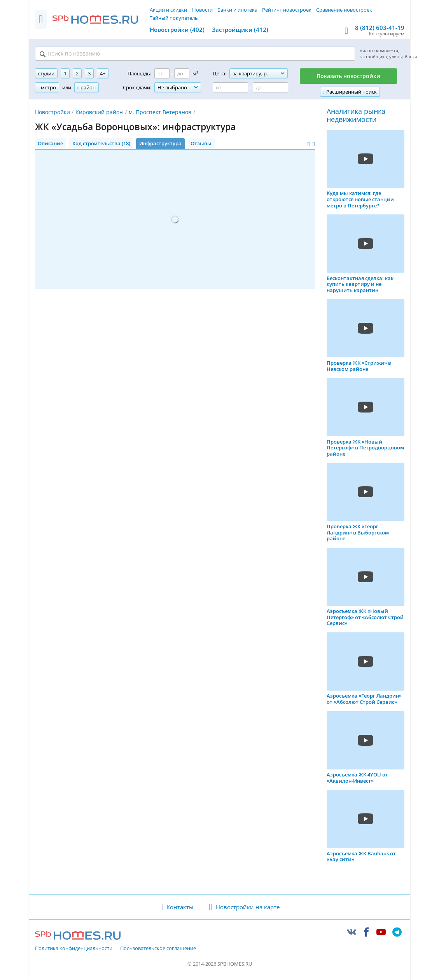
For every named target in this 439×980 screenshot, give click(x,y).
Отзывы (201, 144)
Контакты (180, 907)
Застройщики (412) (240, 30)
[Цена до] (270, 88)
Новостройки (52, 113)
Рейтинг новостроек (287, 10)
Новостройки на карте (248, 907)
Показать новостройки (348, 77)
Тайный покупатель (174, 18)
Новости (202, 10)
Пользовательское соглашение (158, 949)
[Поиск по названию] (131, 54)
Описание (50, 144)
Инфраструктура (160, 144)
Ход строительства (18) (101, 144)
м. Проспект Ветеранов (160, 113)
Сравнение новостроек (344, 10)
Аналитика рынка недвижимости (356, 116)
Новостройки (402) (177, 30)
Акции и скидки (168, 10)
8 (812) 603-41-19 (380, 28)
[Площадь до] (182, 74)
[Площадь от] (162, 74)
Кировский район (99, 113)
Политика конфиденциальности (74, 949)
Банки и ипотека (237, 10)
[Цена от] (230, 88)
